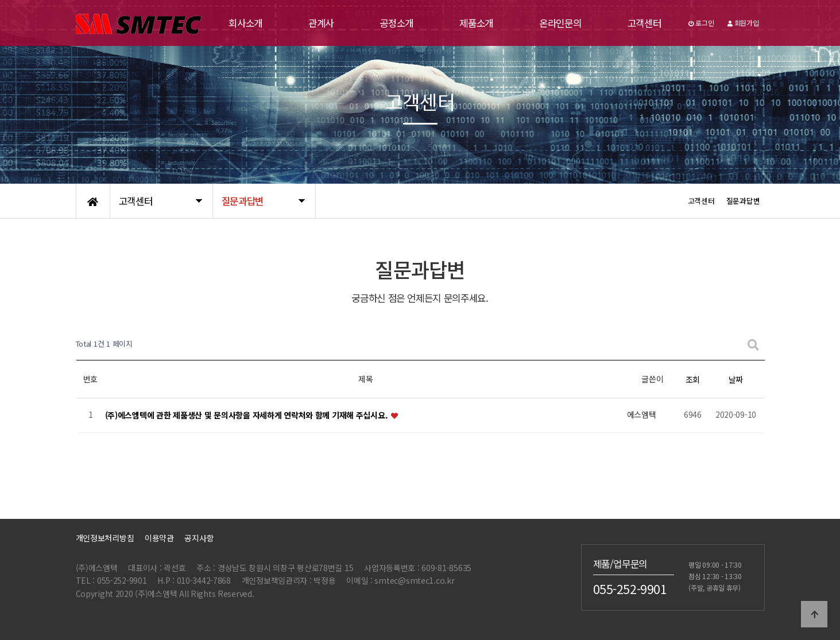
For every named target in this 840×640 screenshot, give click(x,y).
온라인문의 (560, 23)
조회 (693, 379)
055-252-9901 (630, 588)
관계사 (321, 23)
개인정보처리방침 (105, 538)
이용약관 (159, 538)
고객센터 (644, 23)
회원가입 (743, 23)
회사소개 (245, 23)
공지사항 (199, 538)
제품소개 (476, 23)
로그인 (701, 23)
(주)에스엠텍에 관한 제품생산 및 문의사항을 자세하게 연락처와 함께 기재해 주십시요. (248, 415)
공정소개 (396, 23)
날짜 (736, 379)
